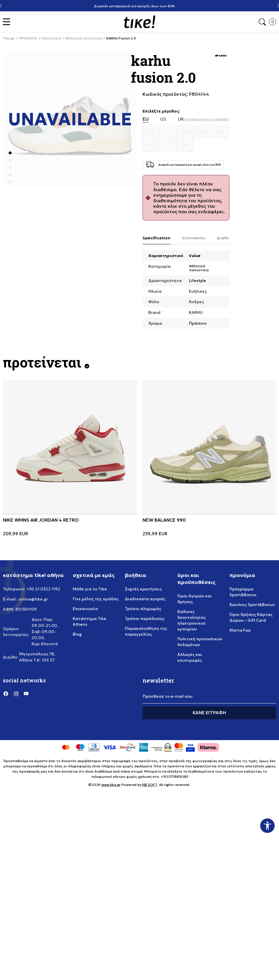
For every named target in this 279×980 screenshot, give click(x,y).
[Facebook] (6, 694)
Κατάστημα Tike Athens (90, 621)
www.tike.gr (111, 785)
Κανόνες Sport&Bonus (252, 605)
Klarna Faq (240, 630)
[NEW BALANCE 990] (209, 447)
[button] (8, 22)
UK (181, 119)
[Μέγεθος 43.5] (202, 132)
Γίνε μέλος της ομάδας (96, 599)
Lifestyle (197, 281)
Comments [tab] (194, 238)
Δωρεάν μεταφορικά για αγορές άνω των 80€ (139, 6)
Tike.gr (9, 38)
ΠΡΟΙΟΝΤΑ (28, 38)
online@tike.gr (33, 599)
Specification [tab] (156, 238)
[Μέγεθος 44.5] (151, 145)
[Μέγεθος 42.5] (185, 132)
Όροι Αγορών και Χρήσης (195, 599)
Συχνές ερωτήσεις (143, 589)
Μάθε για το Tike (90, 589)
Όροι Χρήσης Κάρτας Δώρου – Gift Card (251, 617)
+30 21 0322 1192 (43, 589)
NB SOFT (150, 785)
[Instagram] (16, 694)
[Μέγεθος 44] (219, 132)
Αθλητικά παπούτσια (84, 38)
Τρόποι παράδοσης (145, 619)
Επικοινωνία (85, 609)
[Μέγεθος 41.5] (151, 132)
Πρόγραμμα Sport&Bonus (243, 592)
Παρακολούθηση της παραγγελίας (146, 631)
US (163, 119)
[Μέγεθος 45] (168, 145)
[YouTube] (26, 694)
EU (146, 119)
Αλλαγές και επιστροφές (190, 657)
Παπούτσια (51, 38)
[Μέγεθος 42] (168, 132)
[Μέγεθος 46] (185, 145)
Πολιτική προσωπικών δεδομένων (200, 642)
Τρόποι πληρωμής (143, 609)
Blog (77, 634)
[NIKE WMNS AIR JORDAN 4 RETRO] (70, 447)
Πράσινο (198, 323)
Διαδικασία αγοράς (145, 599)
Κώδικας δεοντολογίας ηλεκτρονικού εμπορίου (192, 620)
